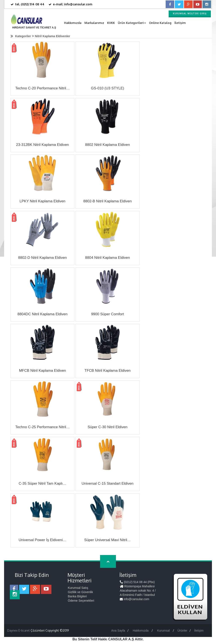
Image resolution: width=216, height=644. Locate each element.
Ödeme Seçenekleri (81, 601)
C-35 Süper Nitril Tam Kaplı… (43, 483)
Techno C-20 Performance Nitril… (42, 88)
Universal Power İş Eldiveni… (43, 540)
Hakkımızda (73, 23)
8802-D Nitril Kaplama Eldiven (43, 258)
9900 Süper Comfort (107, 314)
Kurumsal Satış (78, 588)
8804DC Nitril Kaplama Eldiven (43, 314)
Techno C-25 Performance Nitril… (42, 427)
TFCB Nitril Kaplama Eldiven (107, 371)
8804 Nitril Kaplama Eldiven (107, 258)
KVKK (111, 23)
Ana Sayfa (118, 631)
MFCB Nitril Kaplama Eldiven (43, 371)
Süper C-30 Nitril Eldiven (108, 427)
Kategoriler (23, 36)
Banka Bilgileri (77, 596)
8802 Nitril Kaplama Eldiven (107, 145)
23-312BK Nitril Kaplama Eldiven (43, 145)
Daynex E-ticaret (19, 630)
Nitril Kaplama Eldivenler (53, 36)
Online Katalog (160, 23)
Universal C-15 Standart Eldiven (108, 483)
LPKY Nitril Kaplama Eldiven (42, 201)
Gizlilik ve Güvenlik (80, 592)
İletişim (180, 23)
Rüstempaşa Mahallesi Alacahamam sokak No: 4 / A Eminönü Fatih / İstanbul (138, 591)
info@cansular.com (134, 599)
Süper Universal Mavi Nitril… (107, 540)
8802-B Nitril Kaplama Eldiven (108, 201)
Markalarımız (94, 23)
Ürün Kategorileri (132, 23)
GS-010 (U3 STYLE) (107, 88)
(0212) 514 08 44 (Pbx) (137, 582)
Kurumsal (164, 631)
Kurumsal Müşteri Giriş (190, 13)
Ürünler (182, 631)
